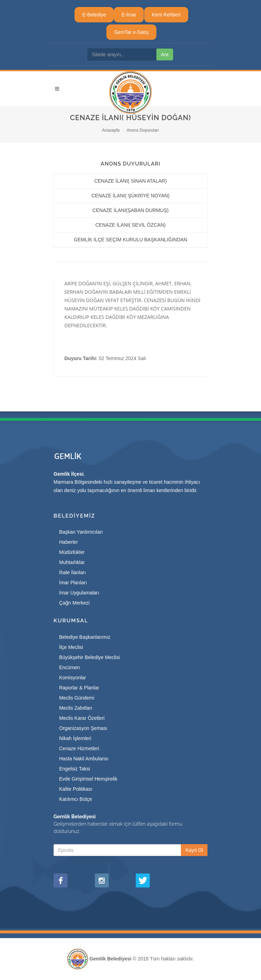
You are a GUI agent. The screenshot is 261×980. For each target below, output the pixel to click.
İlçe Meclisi (71, 647)
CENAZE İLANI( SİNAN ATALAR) (130, 181)
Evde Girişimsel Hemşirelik (88, 779)
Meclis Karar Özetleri (82, 718)
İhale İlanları (72, 572)
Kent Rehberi (166, 15)
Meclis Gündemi (77, 698)
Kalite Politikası (76, 789)
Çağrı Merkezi (74, 603)
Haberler (69, 542)
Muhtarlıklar (72, 562)
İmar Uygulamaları (79, 593)
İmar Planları (73, 583)
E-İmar (129, 15)
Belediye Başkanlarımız (85, 637)
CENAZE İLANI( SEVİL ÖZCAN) (131, 225)
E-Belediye (94, 15)
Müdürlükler (72, 552)
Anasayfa (111, 130)
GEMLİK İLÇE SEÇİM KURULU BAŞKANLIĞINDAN (130, 240)
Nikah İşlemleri (75, 738)
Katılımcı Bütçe (76, 799)
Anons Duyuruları (143, 130)
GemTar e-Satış (131, 32)
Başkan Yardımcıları (81, 532)
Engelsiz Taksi (75, 769)
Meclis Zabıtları (76, 708)
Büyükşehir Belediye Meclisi (90, 657)
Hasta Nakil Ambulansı (84, 759)
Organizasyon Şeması (83, 728)
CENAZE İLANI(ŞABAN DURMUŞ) (130, 210)
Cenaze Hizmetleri (79, 748)
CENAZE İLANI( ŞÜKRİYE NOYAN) (130, 196)
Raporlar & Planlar (79, 688)
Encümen (69, 667)
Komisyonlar (73, 678)
